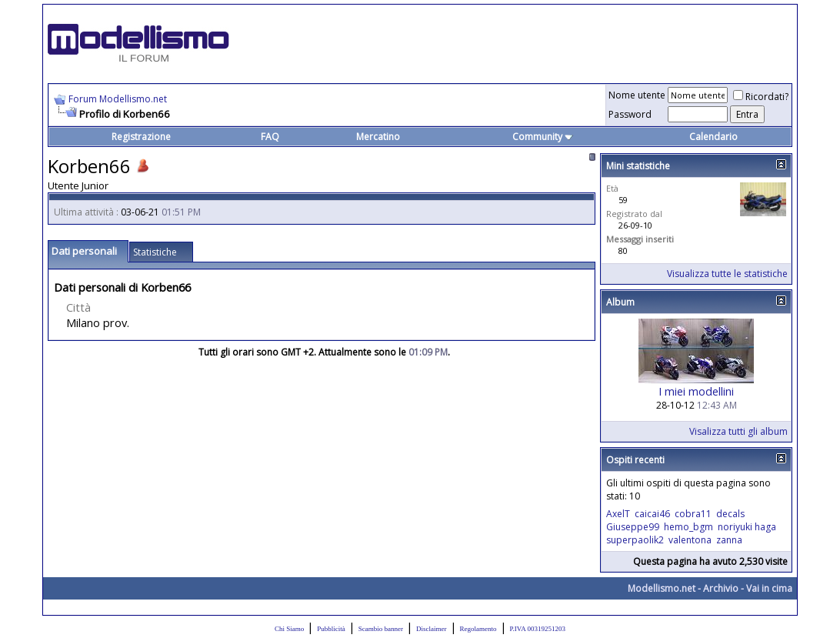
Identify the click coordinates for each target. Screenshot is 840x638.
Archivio (721, 588)
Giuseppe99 (633, 527)
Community (543, 137)
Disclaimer (432, 629)
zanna (729, 540)
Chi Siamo (289, 629)
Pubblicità (331, 629)
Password (630, 114)
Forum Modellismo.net (118, 99)
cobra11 (693, 514)
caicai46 (652, 514)
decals (730, 514)
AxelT (618, 514)
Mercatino (378, 137)
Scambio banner (381, 629)
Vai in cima (769, 588)
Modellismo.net (662, 588)
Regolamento (478, 629)
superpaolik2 (635, 540)
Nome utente (637, 95)
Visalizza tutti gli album (738, 431)
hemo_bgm (688, 527)
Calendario (713, 137)
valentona (690, 540)
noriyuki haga (747, 527)
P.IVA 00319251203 (538, 629)
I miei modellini (696, 391)
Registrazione (141, 137)
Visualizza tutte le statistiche (727, 274)
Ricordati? (761, 97)
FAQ (270, 137)
